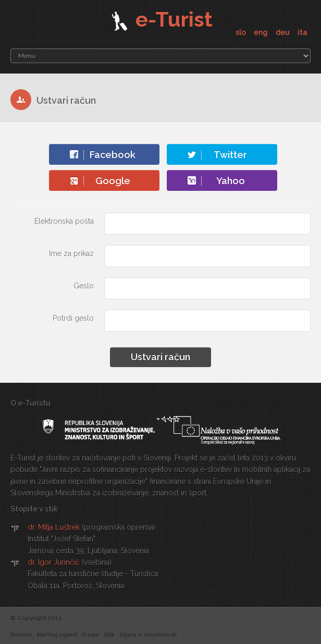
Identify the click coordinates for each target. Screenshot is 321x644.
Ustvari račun (160, 357)
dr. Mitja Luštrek (54, 527)
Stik (109, 635)
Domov (21, 635)
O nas (90, 635)
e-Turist (161, 19)
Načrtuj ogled (57, 635)
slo (242, 32)
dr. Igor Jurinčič (54, 562)
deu (283, 32)
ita (303, 32)
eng (262, 32)
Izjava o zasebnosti (148, 635)
